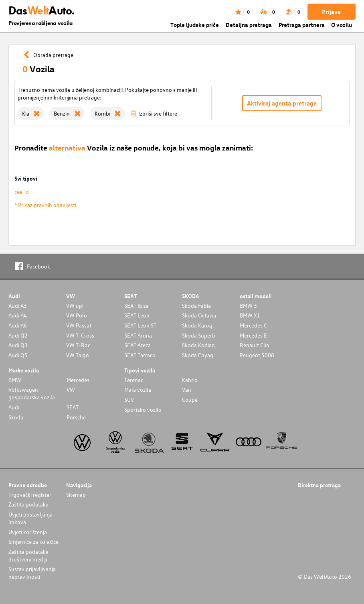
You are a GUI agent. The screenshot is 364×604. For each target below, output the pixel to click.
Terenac (134, 380)
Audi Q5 (18, 355)
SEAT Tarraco (140, 355)
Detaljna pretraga (249, 25)
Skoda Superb (199, 335)
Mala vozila (138, 389)
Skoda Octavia (199, 315)
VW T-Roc (78, 345)
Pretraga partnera (302, 25)
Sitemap (76, 495)
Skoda (16, 417)
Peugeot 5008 (257, 355)
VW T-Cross (80, 335)
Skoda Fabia (196, 306)
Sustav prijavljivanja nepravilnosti (32, 573)
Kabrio (190, 380)
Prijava (331, 12)
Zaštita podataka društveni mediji (28, 555)
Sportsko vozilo (143, 410)
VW (71, 389)
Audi (14, 407)
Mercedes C (253, 325)
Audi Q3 (18, 345)
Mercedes (78, 380)
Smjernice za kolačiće (33, 542)
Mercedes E (253, 335)
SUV (129, 400)
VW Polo (77, 315)
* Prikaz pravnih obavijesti (45, 205)
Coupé (190, 400)
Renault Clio (255, 345)
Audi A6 (18, 325)
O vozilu (342, 25)
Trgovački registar (30, 495)
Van (187, 389)
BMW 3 (248, 306)
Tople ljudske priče (195, 25)
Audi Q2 (18, 335)
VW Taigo (78, 355)
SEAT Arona (138, 335)
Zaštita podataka (28, 504)
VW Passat (79, 325)
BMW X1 (250, 315)
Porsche (76, 417)
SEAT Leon (137, 315)
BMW (15, 380)
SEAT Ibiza (136, 306)
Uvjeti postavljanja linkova (30, 518)
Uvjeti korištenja (28, 532)
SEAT (73, 407)
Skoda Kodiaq (198, 345)
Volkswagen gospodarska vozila (32, 393)
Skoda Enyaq (198, 355)
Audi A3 (18, 306)
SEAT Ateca (138, 345)
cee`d (22, 192)
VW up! (75, 306)
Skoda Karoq (197, 325)
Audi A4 (18, 315)
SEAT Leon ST (140, 325)
